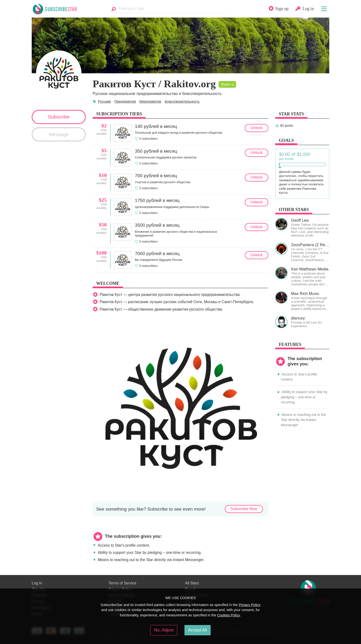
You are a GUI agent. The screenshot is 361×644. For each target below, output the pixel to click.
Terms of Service (122, 583)
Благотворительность (182, 101)
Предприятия (125, 101)
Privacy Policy (250, 605)
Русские (104, 101)
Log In (37, 583)
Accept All (197, 630)
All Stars (192, 583)
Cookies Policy (229, 615)
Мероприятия (150, 101)
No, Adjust (164, 630)
